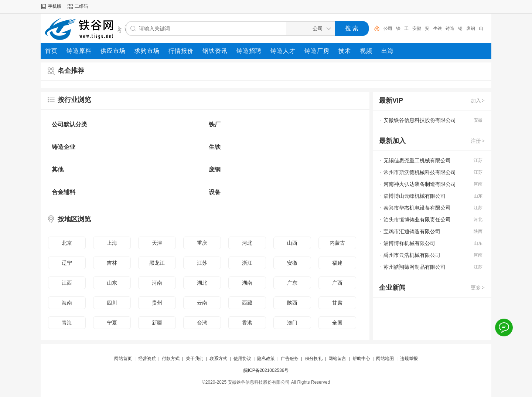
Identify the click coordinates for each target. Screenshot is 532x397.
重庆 (202, 243)
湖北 (202, 283)
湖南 (247, 283)
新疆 (157, 323)
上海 (112, 243)
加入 (478, 101)
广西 (337, 283)
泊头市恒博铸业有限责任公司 (417, 220)
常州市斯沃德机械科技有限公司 (420, 172)
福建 (337, 263)
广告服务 (290, 359)
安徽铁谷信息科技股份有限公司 (420, 120)
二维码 (81, 6)
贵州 (157, 303)
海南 (67, 303)
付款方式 (171, 359)
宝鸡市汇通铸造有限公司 (412, 231)
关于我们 (195, 359)
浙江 (247, 263)
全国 (337, 323)
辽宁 (67, 263)
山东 (112, 283)
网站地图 (385, 359)
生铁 (437, 28)
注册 (478, 141)
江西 (67, 283)
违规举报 (409, 359)
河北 (247, 243)
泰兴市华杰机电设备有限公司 (417, 208)
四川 (112, 303)
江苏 (202, 263)
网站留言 (337, 359)
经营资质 (147, 359)
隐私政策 (266, 359)
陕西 (292, 303)
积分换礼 (314, 359)
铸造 (450, 28)
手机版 (55, 6)
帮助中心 (361, 359)
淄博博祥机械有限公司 (409, 243)
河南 (157, 283)
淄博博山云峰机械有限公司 (415, 196)
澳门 (292, 323)
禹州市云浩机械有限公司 (412, 255)
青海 (67, 323)
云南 (202, 303)
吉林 (112, 263)
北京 (67, 243)
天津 (157, 243)
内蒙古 (337, 243)
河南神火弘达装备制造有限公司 (420, 184)
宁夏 (112, 323)
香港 (247, 323)
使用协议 (242, 359)
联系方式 (218, 359)
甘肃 (337, 303)
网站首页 (123, 359)
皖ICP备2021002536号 (266, 370)
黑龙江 (157, 263)
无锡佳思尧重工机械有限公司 (417, 160)
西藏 (247, 303)
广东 (292, 283)
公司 (388, 28)
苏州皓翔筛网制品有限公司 (415, 267)
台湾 (202, 323)
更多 (478, 288)
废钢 (471, 28)
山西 (292, 243)
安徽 (417, 28)
